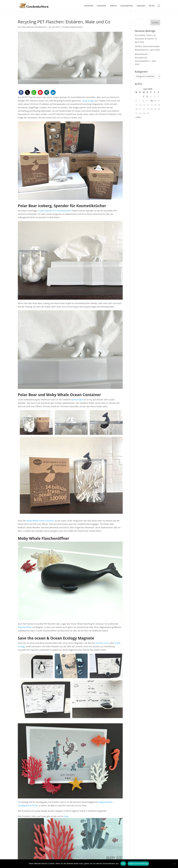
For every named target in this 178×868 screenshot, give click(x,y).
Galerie (113, 6)
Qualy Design (88, 101)
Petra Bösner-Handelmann (34, 27)
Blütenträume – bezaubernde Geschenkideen (142, 58)
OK (123, 864)
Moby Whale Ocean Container (40, 521)
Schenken (102, 6)
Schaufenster (127, 6)
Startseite (89, 6)
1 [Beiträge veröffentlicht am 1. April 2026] (144, 96)
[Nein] (174, 864)
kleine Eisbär (77, 400)
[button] (21, 92)
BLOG (152, 6)
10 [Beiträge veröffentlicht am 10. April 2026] (151, 101)
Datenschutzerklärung (138, 864)
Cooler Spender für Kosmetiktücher (55, 211)
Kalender (141, 6)
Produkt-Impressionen (72, 27)
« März (138, 117)
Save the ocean (102, 643)
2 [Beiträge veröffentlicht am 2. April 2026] (147, 96)
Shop (66, 816)
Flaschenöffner (25, 627)
